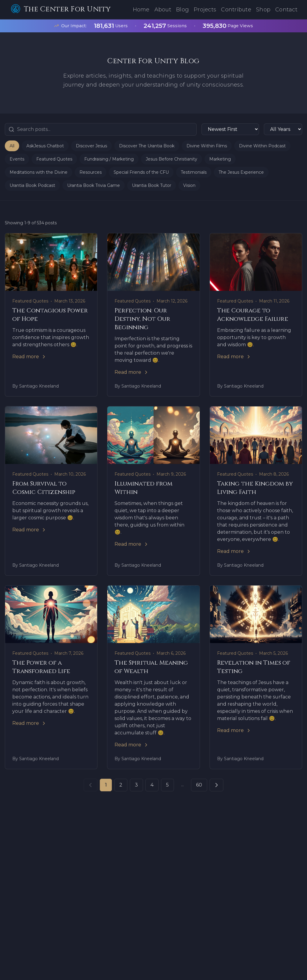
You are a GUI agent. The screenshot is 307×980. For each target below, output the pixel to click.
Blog (182, 10)
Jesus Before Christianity (171, 159)
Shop (263, 10)
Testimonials (194, 172)
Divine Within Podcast (262, 146)
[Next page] (216, 785)
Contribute (236, 10)
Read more (29, 357)
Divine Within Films (207, 146)
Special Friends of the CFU (141, 172)
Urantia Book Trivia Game (94, 185)
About (163, 10)
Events (17, 159)
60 (199, 785)
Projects (205, 10)
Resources (91, 172)
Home (141, 10)
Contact (286, 10)
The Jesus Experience (241, 172)
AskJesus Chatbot (45, 146)
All (12, 146)
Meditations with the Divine (39, 172)
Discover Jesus (91, 146)
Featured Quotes (54, 159)
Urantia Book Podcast (32, 185)
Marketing (220, 159)
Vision (189, 185)
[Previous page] (91, 785)
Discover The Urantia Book (147, 146)
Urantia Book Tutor (152, 185)
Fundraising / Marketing (109, 159)
